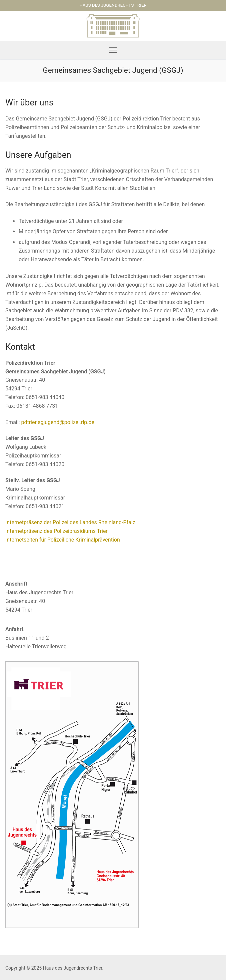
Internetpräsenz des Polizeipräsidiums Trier (56, 531)
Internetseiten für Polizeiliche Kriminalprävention (63, 540)
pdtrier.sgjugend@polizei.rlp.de (58, 422)
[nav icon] (113, 50)
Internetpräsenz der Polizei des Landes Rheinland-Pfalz (70, 522)
